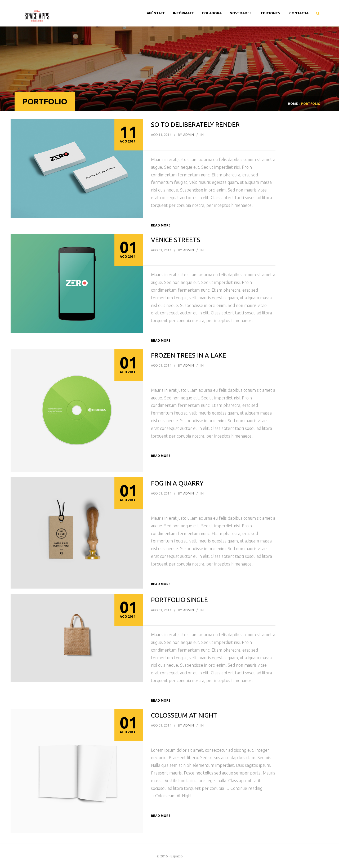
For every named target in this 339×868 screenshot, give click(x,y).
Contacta (299, 13)
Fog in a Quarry (177, 483)
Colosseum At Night (184, 715)
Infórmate (183, 13)
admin (189, 135)
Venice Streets (176, 240)
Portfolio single (179, 600)
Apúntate (156, 13)
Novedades (241, 13)
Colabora (212, 13)
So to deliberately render (195, 125)
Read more (161, 225)
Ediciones (271, 13)
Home (293, 104)
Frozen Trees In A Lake (189, 355)
